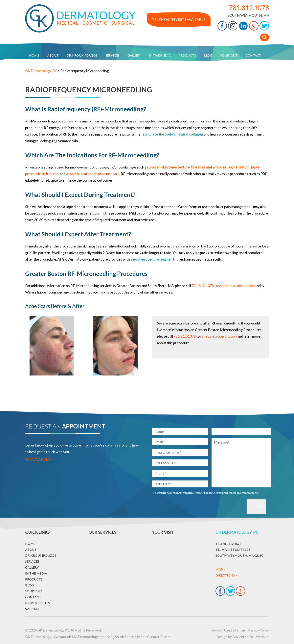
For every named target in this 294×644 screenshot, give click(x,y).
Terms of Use (220, 630)
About (53, 55)
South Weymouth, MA (248, 15)
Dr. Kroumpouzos (82, 55)
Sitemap (239, 630)
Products (187, 55)
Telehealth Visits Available (179, 19)
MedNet (262, 637)
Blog (208, 55)
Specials (32, 609)
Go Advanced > (39, 459)
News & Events (37, 603)
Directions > (226, 575)
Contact (253, 55)
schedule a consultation (218, 336)
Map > (220, 569)
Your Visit (229, 55)
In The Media (160, 55)
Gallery (134, 55)
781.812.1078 (249, 8)
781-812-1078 (203, 286)
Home (34, 55)
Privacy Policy (258, 630)
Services (113, 55)
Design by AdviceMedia (235, 637)
